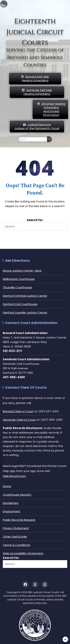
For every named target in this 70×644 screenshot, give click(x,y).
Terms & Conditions (17, 545)
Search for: (35, 220)
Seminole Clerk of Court (19, 420)
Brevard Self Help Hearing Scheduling (35, 79)
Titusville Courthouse (17, 287)
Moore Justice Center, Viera (22, 271)
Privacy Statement (16, 528)
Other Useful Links (15, 537)
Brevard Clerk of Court (18, 411)
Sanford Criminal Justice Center (25, 296)
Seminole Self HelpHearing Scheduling (37, 92)
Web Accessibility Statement (23, 553)
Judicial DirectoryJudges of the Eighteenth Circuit (37, 126)
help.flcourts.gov (14, 476)
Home (7, 486)
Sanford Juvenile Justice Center (25, 312)
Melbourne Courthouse (19, 279)
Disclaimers (11, 503)
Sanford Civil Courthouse (20, 304)
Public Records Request (19, 520)
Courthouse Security (17, 495)
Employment (12, 511)
